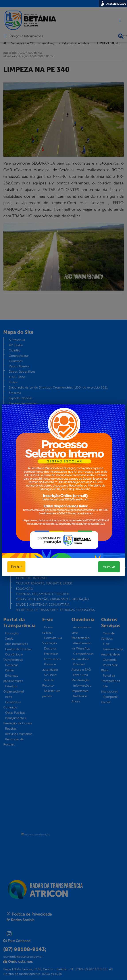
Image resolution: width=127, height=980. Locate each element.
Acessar (109, 567)
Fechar (16, 567)
